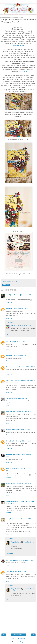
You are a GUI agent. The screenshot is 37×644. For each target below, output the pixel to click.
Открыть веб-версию (18, 639)
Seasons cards (18, 45)
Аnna (7, 342)
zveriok (8, 398)
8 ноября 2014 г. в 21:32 (18, 468)
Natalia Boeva (10, 484)
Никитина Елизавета (13, 455)
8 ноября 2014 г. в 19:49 (24, 441)
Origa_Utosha (10, 412)
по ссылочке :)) (23, 71)
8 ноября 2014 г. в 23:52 (23, 484)
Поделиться (6, 285)
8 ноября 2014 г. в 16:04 (20, 309)
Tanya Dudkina (16, 542)
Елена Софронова (12, 367)
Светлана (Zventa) (12, 560)
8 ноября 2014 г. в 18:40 (22, 429)
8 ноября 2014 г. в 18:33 (23, 412)
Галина (8, 572)
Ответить (9, 302)
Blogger (22, 642)
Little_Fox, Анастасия (13, 519)
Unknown (9, 309)
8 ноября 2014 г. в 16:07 (20, 355)
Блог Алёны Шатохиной (14, 381)
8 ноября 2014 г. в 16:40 (27, 367)
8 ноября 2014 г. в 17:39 (19, 398)
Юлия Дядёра (11, 441)
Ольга (13, 326)
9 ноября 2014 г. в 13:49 (19, 572)
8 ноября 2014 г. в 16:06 (18, 342)
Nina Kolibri (10, 429)
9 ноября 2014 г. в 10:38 (27, 560)
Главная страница (18, 635)
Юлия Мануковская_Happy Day (17, 501)
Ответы (10, 322)
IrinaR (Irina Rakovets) (13, 295)
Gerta (8, 468)
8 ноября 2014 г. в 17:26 (23, 326)
